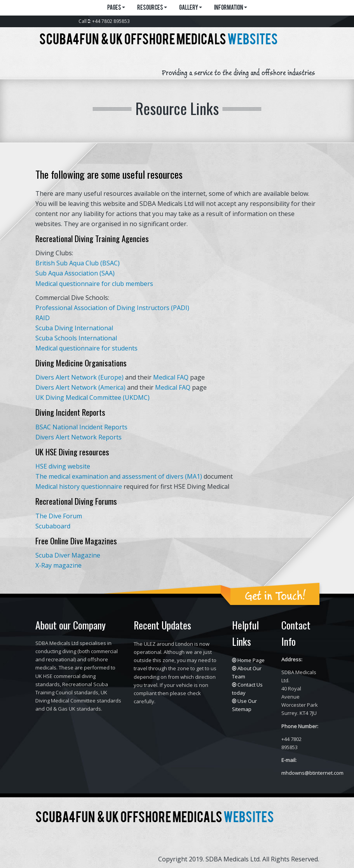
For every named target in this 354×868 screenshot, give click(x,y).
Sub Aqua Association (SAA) (75, 273)
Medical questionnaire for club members (94, 284)
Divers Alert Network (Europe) (79, 377)
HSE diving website (63, 466)
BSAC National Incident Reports (81, 427)
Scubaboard (53, 526)
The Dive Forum (59, 516)
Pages (116, 8)
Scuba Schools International (76, 338)
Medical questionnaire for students (86, 348)
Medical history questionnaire (79, 486)
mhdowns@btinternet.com (312, 773)
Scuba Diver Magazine (68, 555)
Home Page (251, 660)
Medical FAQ (172, 377)
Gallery (190, 8)
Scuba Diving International (74, 328)
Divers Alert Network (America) (80, 387)
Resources (152, 8)
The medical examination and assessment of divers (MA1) (119, 476)
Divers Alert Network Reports (78, 437)
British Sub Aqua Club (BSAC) (78, 263)
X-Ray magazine (58, 565)
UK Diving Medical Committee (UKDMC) (92, 397)
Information (230, 8)
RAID (43, 318)
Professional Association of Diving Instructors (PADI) (112, 308)
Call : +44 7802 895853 (104, 21)
